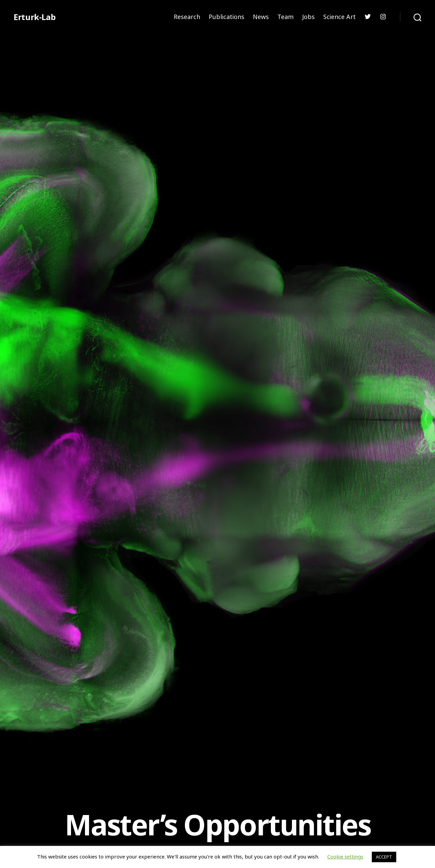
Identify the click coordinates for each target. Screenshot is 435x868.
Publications (227, 17)
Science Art (340, 17)
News (261, 17)
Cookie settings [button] (345, 856)
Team (285, 17)
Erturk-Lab (34, 17)
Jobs (308, 17)
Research (187, 17)
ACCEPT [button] (384, 857)
